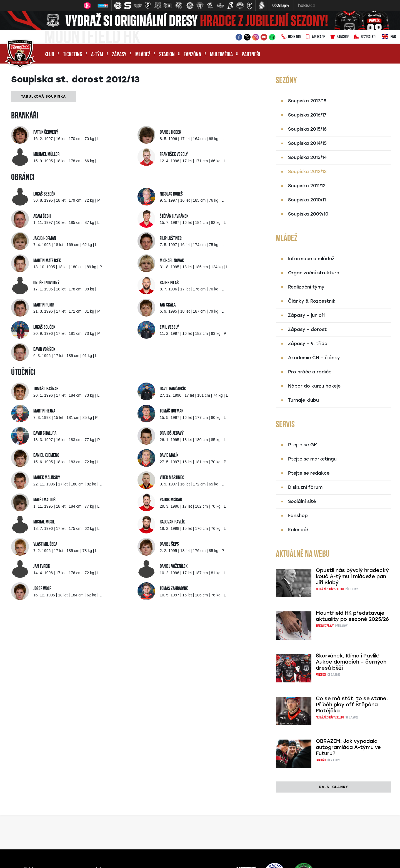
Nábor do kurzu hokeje (314, 386)
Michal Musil (44, 522)
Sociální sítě (302, 501)
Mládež (143, 55)
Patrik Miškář (171, 500)
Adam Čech (42, 217)
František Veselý (174, 155)
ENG (389, 37)
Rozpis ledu (365, 37)
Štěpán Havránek (174, 217)
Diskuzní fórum (305, 487)
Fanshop (339, 37)
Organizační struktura (314, 273)
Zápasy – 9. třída (308, 344)
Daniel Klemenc (46, 456)
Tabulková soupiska (44, 97)
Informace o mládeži (312, 259)
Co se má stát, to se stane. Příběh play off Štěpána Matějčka (352, 705)
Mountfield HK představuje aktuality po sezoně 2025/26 (352, 616)
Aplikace (315, 37)
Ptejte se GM (303, 445)
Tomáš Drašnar (46, 389)
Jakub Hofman (45, 239)
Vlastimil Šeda (45, 544)
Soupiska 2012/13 (307, 172)
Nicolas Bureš (171, 194)
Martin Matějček (47, 261)
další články (333, 787)
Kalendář (298, 530)
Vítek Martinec (172, 478)
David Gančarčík (173, 389)
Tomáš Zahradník (174, 589)
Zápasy (119, 55)
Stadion (167, 55)
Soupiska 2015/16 (307, 129)
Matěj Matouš (44, 500)
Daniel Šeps (169, 544)
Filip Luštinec (171, 239)
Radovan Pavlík (172, 522)
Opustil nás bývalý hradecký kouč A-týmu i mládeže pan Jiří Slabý (352, 576)
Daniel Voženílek (174, 567)
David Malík (169, 456)
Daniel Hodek (170, 132)
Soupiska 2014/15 (307, 143)
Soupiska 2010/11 (307, 200)
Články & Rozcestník (312, 301)
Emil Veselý (169, 327)
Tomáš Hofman (172, 411)
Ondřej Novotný (46, 283)
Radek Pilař (169, 283)
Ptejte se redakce (309, 473)
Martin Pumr (44, 305)
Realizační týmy (306, 287)
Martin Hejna (44, 411)
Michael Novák (172, 261)
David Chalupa (45, 433)
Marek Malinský (47, 478)
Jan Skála (168, 305)
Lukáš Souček (44, 327)
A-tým (97, 55)
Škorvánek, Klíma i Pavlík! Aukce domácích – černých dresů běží (351, 662)
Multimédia (221, 55)
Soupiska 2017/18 (307, 101)
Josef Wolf (42, 589)
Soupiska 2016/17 (307, 115)
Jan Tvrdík (42, 567)
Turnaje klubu (303, 400)
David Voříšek (44, 350)
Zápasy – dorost (307, 329)
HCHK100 (291, 37)
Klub (49, 55)
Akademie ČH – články (314, 358)
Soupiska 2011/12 (307, 186)
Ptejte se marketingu (312, 459)
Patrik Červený (46, 132)
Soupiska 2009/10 (308, 214)
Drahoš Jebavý (172, 433)
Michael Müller (46, 155)
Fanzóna (192, 55)
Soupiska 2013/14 (307, 157)
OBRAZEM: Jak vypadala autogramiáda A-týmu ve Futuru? (348, 747)
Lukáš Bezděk (44, 194)
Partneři (251, 55)
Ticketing (73, 55)
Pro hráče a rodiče (310, 372)
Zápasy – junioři (306, 315)
